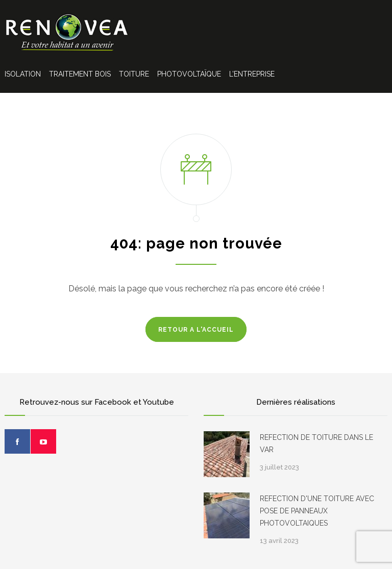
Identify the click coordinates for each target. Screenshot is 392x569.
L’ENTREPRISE (252, 74)
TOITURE (134, 74)
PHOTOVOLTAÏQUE (189, 74)
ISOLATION (23, 74)
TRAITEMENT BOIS (80, 74)
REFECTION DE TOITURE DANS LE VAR (316, 443)
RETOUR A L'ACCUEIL (196, 330)
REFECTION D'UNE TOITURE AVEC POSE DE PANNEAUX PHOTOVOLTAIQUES (317, 511)
